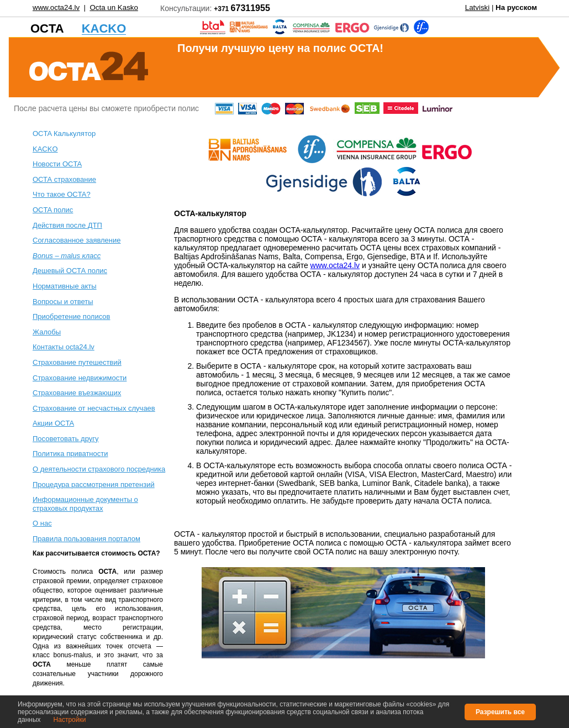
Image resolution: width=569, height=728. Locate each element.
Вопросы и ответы (63, 302)
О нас (42, 523)
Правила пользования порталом (86, 539)
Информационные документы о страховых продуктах (85, 504)
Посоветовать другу (66, 439)
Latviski (477, 7)
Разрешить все (500, 712)
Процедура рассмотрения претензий (94, 485)
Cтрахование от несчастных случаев (94, 408)
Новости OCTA (57, 164)
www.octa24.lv (56, 7)
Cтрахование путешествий (77, 362)
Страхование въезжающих (77, 393)
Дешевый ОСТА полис (70, 271)
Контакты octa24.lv (64, 347)
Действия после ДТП (67, 225)
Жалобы (47, 332)
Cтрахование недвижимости (80, 378)
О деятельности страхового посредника (99, 469)
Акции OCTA (53, 423)
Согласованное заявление (77, 240)
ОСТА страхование (64, 179)
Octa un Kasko (114, 7)
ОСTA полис (53, 210)
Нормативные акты (65, 286)
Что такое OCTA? (62, 194)
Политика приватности (70, 454)
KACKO (45, 149)
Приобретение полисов (71, 316)
